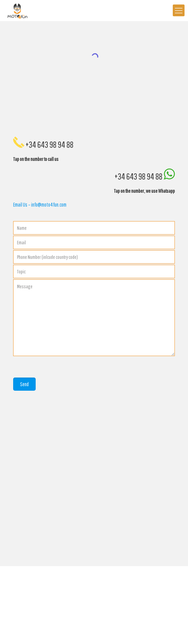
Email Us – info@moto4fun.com (40, 205)
